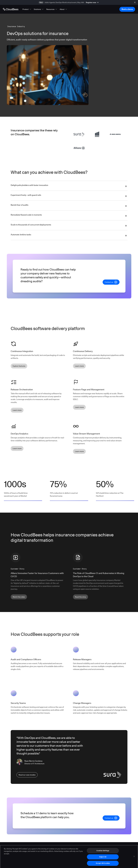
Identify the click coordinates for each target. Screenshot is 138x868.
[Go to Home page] (11, 9)
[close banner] (135, 2)
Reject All (103, 859)
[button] (27, 9)
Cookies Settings (103, 853)
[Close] (134, 859)
